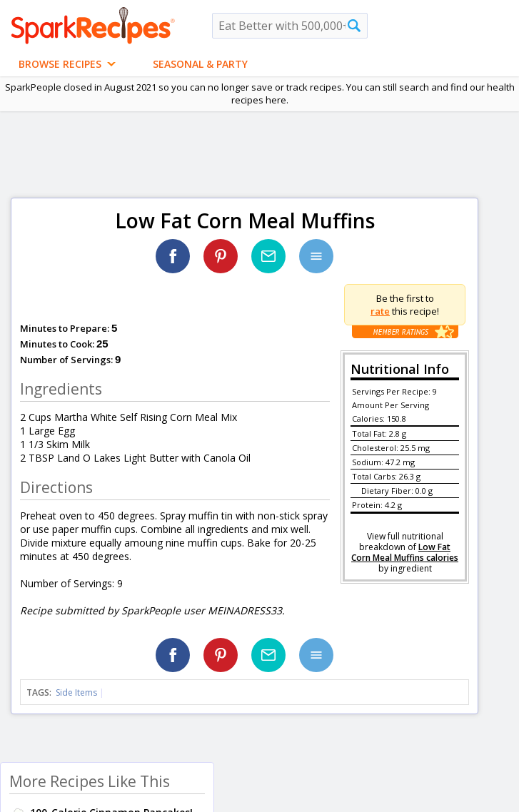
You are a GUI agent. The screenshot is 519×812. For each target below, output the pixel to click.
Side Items (76, 692)
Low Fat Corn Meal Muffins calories (405, 552)
